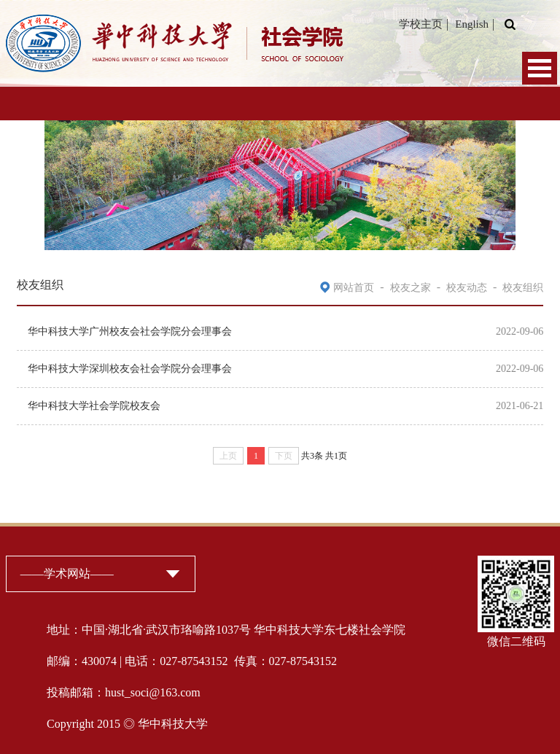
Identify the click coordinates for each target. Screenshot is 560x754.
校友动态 (467, 288)
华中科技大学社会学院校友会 (94, 406)
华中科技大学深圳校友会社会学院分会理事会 (130, 369)
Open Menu (540, 68)
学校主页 (421, 24)
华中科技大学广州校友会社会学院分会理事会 (130, 331)
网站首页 (354, 288)
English (472, 24)
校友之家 (411, 288)
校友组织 (523, 288)
